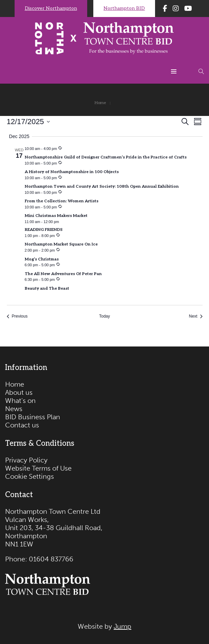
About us (19, 392)
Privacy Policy (26, 460)
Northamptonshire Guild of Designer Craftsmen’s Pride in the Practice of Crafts (106, 157)
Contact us (22, 425)
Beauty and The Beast (47, 289)
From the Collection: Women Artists (62, 201)
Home (15, 384)
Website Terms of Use (38, 468)
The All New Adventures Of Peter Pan (63, 274)
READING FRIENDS (44, 230)
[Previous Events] (17, 316)
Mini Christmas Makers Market (56, 216)
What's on (20, 401)
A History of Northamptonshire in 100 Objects (72, 172)
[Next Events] (196, 316)
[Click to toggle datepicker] (28, 122)
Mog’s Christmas (42, 259)
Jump (122, 626)
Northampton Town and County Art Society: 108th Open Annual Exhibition (102, 187)
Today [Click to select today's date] (104, 316)
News (14, 409)
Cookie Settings (30, 476)
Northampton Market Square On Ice (61, 244)
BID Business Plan (33, 417)
